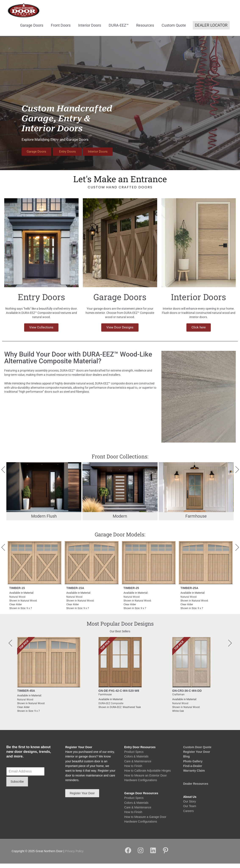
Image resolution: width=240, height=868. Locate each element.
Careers (189, 815)
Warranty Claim (194, 775)
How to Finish (133, 770)
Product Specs (134, 756)
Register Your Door (197, 756)
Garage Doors (32, 30)
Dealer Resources (196, 788)
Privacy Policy (74, 856)
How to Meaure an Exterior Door (146, 780)
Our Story (190, 806)
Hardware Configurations (141, 785)
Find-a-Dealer (193, 770)
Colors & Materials (136, 761)
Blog (187, 761)
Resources (145, 30)
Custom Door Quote (197, 752)
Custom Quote (174, 30)
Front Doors (61, 30)
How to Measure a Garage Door (145, 821)
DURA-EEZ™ (119, 30)
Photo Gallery (193, 766)
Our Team (190, 811)
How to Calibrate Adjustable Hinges (148, 775)
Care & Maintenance (138, 766)
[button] (211, 30)
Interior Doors (90, 30)
